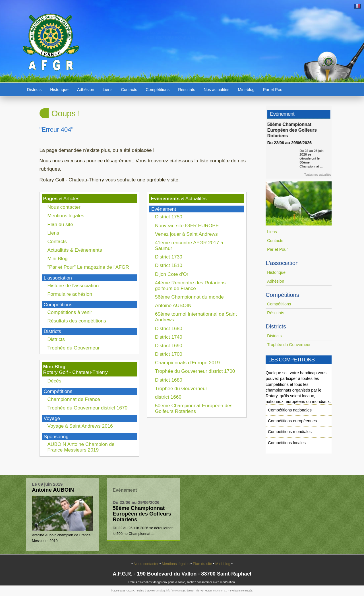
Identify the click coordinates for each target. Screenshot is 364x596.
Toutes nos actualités (320, 175)
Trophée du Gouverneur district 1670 (88, 408)
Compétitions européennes (292, 421)
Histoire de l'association (73, 285)
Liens (107, 90)
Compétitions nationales (290, 410)
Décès (54, 381)
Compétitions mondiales (290, 432)
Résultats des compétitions (77, 321)
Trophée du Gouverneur (74, 348)
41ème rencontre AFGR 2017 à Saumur (189, 245)
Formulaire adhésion (70, 294)
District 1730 (169, 257)
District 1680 (169, 328)
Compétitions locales (287, 443)
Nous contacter (64, 207)
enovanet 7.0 (220, 591)
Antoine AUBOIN (173, 305)
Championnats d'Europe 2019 (187, 363)
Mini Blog (58, 258)
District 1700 (169, 354)
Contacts (129, 90)
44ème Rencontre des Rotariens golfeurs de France (190, 285)
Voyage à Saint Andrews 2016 (80, 426)
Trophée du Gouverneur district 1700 (195, 371)
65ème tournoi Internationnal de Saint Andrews (196, 317)
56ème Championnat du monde (189, 297)
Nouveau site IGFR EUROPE (187, 225)
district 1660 (168, 397)
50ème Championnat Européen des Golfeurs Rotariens (194, 408)
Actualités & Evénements (75, 250)
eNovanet (177, 591)
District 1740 (169, 337)
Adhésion (86, 90)
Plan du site (60, 224)
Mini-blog (246, 90)
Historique (59, 90)
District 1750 (169, 217)
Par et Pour (273, 90)
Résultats (187, 90)
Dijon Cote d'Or (172, 274)
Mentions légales (66, 216)
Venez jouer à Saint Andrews (186, 234)
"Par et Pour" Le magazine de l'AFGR (88, 267)
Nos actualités (216, 90)
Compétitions (158, 90)
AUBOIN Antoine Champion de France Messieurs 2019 (81, 447)
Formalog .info (162, 591)
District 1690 (169, 345)
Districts (34, 90)
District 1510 (169, 265)
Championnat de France (74, 399)
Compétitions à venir (70, 312)
